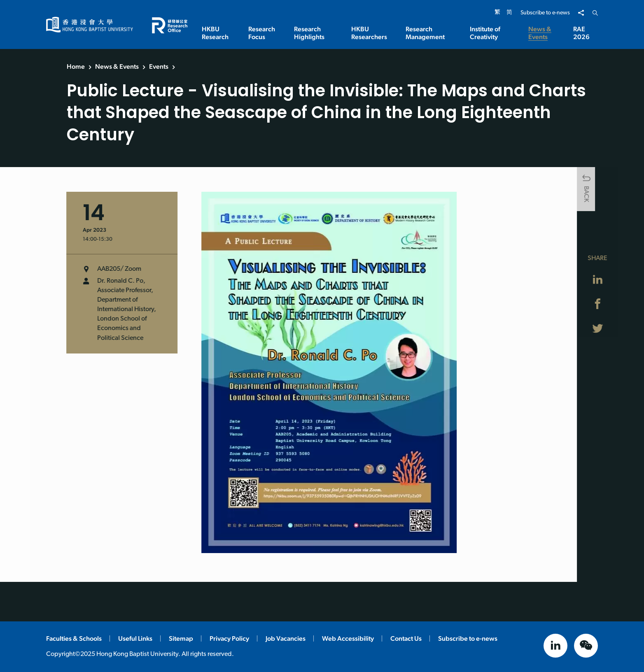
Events (159, 66)
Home (76, 66)
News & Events (117, 66)
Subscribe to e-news (545, 13)
